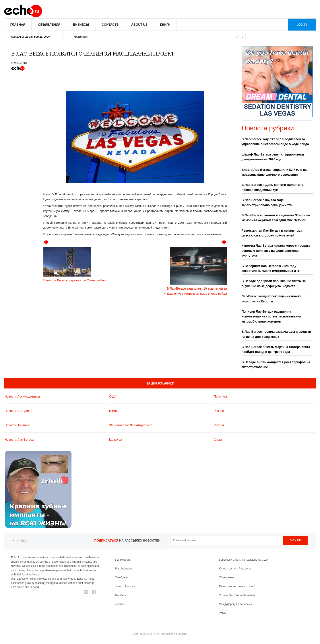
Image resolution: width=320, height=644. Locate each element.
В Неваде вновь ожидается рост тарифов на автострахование (276, 365)
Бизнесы (81, 25)
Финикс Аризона (125, 586)
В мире (114, 411)
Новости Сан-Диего (19, 411)
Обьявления (227, 577)
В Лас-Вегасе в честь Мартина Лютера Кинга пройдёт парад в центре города (276, 349)
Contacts (110, 25)
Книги (165, 25)
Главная (18, 25)
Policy (223, 613)
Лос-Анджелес (124, 569)
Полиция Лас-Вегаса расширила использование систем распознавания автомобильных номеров (271, 316)
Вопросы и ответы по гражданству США (244, 560)
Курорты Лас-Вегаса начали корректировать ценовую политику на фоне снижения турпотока (276, 251)
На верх (22, 541)
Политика (221, 396)
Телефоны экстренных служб (237, 586)
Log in (302, 25)
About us (139, 25)
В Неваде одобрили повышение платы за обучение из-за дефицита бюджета (274, 283)
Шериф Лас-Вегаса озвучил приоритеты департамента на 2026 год (273, 157)
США (113, 396)
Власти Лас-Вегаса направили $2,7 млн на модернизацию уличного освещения (274, 172)
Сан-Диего (121, 577)
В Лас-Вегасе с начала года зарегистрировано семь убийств (267, 202)
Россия (219, 425)
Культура (116, 440)
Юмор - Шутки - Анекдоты (235, 569)
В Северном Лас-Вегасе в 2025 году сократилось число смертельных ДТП (271, 268)
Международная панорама (236, 604)
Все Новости (123, 560)
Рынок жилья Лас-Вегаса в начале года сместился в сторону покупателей (272, 233)
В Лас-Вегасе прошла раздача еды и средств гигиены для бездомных (276, 334)
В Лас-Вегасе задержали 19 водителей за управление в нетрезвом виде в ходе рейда (275, 142)
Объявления (49, 25)
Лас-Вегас (121, 595)
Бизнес (119, 604)
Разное (219, 411)
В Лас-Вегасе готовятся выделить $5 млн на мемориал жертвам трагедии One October (276, 218)
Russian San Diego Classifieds (237, 595)
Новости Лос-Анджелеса (22, 396)
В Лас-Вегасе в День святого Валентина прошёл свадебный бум (272, 187)
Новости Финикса (17, 425)
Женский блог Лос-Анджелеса (131, 425)
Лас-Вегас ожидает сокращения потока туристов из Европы (272, 299)
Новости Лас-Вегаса (19, 440)
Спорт (218, 440)
